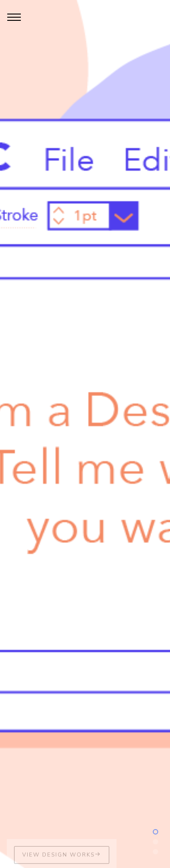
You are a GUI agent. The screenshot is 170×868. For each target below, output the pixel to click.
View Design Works (62, 858)
